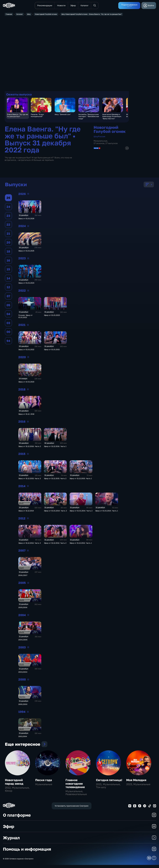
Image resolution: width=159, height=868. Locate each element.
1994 (28, 712)
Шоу (96, 137)
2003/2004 (23, 673)
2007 (28, 551)
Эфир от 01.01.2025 (26, 251)
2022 (28, 291)
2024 (28, 227)
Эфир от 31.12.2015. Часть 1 (81, 479)
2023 (28, 259)
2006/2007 (23, 576)
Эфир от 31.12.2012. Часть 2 (55, 544)
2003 (28, 648)
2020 (28, 358)
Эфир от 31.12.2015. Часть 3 (30, 479)
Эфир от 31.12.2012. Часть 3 (30, 544)
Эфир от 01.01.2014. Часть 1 (107, 511)
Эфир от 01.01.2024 (26, 284)
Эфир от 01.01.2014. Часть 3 (55, 511)
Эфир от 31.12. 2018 (26, 415)
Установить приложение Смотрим (72, 809)
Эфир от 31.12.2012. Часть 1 (81, 544)
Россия (102, 137)
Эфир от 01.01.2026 (26, 219)
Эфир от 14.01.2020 (26, 382)
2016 (28, 422)
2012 (28, 519)
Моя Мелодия (136, 783)
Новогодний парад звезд (14, 785)
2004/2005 (23, 640)
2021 (28, 325)
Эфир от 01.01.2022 (26, 350)
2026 (28, 194)
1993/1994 (23, 737)
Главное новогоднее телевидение (75, 787)
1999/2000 (23, 705)
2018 (28, 390)
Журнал (79, 841)
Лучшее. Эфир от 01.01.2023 (25, 317)
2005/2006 (23, 608)
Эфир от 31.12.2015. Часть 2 (55, 479)
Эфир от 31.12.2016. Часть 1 (55, 447)
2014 (28, 487)
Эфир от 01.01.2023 (52, 316)
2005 (28, 583)
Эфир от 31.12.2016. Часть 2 (30, 447)
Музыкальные (100, 141)
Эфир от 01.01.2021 (52, 350)
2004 (28, 616)
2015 (28, 454)
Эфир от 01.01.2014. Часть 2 (81, 511)
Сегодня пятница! (109, 783)
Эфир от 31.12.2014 (26, 511)
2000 (28, 680)
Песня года (44, 783)
